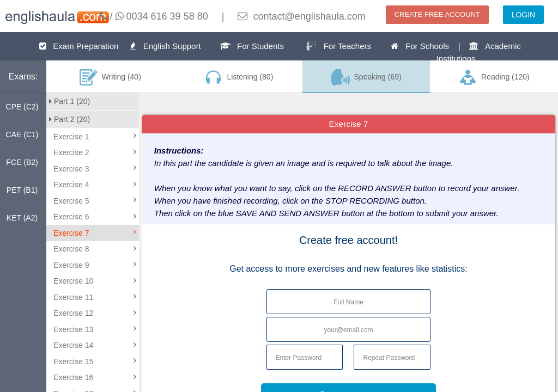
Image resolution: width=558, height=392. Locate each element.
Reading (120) (494, 77)
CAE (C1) (22, 134)
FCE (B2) (22, 162)
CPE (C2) (22, 107)
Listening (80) (238, 77)
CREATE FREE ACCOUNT (437, 14)
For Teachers (338, 46)
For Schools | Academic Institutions (456, 52)
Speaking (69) (366, 77)
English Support (165, 46)
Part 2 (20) (69, 119)
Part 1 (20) (69, 101)
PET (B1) (22, 190)
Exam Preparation (79, 46)
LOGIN (524, 15)
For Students (252, 46)
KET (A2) (22, 218)
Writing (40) (110, 77)
